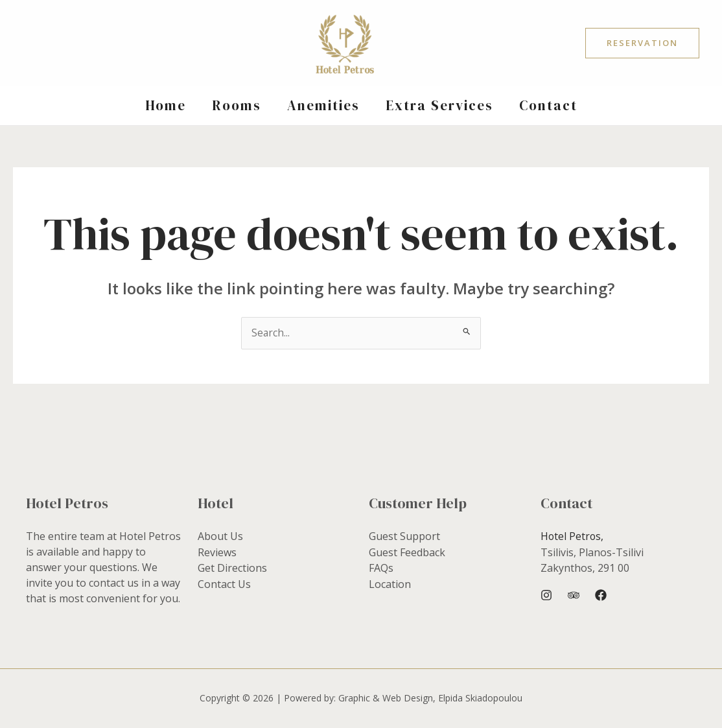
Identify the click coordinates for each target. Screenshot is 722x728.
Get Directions (232, 568)
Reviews (217, 552)
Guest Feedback (407, 552)
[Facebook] (601, 595)
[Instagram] (546, 595)
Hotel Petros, (573, 537)
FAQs (381, 568)
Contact (551, 105)
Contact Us (224, 583)
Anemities (323, 105)
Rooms (235, 105)
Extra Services (441, 105)
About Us (220, 537)
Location (390, 583)
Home (163, 105)
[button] (642, 43)
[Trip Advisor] (574, 595)
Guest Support (404, 537)
